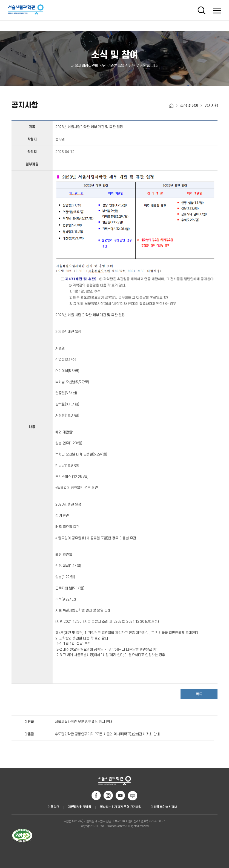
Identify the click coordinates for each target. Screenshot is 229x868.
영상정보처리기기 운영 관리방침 (121, 807)
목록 (199, 694)
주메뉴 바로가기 (0, 2)
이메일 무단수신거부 (164, 807)
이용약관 (53, 807)
